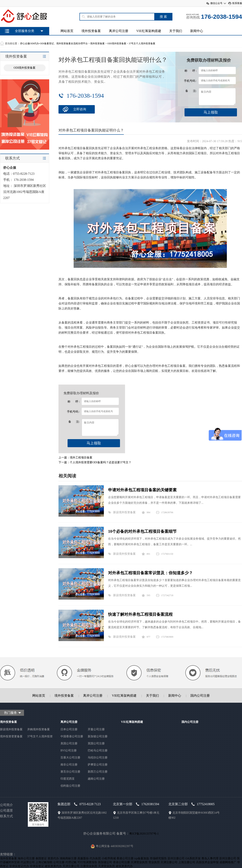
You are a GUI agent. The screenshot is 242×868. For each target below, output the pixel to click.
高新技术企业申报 (207, 862)
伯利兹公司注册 (70, 786)
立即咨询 (80, 109)
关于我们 (176, 31)
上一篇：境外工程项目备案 (75, 458)
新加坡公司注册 (98, 736)
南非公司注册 (69, 765)
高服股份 (83, 858)
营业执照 (154, 862)
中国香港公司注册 (72, 736)
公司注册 (59, 862)
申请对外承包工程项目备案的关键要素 (142, 490)
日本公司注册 (69, 729)
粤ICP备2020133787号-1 (144, 834)
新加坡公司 (105, 862)
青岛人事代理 (210, 858)
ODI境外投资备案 (117, 43)
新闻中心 (197, 31)
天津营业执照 (139, 862)
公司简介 (6, 805)
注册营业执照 (89, 866)
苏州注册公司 (176, 858)
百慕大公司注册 (70, 758)
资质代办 (53, 858)
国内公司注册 (200, 696)
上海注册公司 (187, 862)
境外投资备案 (91, 31)
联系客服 (237, 3)
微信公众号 (216, 3)
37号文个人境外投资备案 (142, 43)
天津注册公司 (169, 862)
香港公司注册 (125, 858)
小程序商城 (109, 858)
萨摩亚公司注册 (98, 765)
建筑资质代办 (53, 866)
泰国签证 (41, 858)
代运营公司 (28, 862)
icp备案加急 (142, 858)
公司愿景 (6, 811)
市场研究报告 (158, 858)
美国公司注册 (69, 743)
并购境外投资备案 (39, 729)
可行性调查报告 (87, 862)
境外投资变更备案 (11, 736)
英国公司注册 (96, 743)
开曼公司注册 (96, 729)
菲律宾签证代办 (19, 866)
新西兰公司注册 (98, 772)
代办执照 (95, 858)
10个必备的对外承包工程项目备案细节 (142, 531)
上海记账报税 (44, 862)
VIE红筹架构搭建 (149, 31)
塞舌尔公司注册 (70, 772)
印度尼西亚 (68, 779)
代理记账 (71, 862)
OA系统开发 (193, 858)
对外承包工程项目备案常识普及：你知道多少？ (150, 573)
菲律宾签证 (37, 866)
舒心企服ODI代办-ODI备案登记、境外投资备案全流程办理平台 (54, 43)
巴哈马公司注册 (98, 751)
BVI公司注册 (69, 751)
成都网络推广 (228, 862)
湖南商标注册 (68, 858)
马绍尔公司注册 (98, 758)
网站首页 (67, 31)
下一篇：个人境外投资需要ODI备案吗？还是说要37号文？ (95, 462)
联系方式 (6, 816)
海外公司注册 (26, 858)
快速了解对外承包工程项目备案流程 (140, 614)
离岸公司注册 (119, 31)
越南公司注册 (96, 779)
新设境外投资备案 (124, 512)
